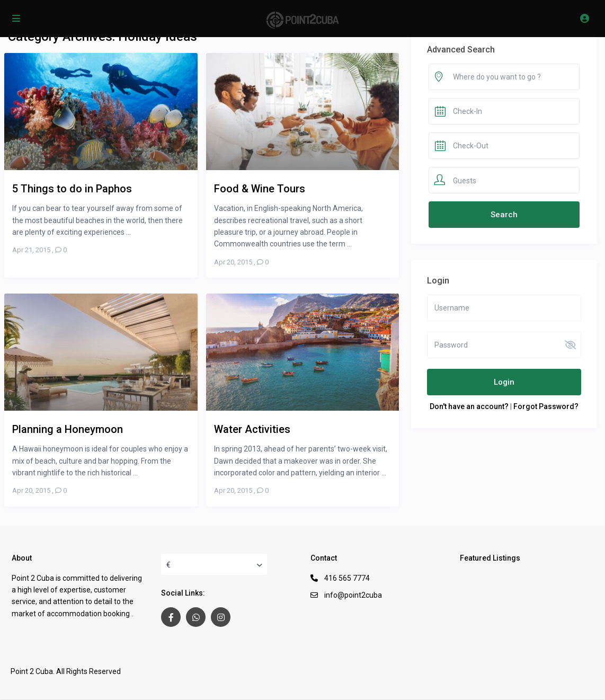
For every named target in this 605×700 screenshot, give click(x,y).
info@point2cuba (353, 595)
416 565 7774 (347, 578)
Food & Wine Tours (260, 188)
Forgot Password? (546, 406)
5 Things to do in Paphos (72, 188)
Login (504, 382)
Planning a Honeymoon (68, 429)
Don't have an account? (469, 406)
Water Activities (252, 429)
